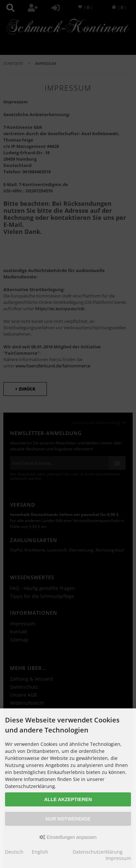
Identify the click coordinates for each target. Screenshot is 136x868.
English (40, 852)
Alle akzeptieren (68, 799)
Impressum (118, 858)
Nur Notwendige (68, 819)
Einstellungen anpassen (68, 837)
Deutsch (14, 852)
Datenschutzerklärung (98, 852)
